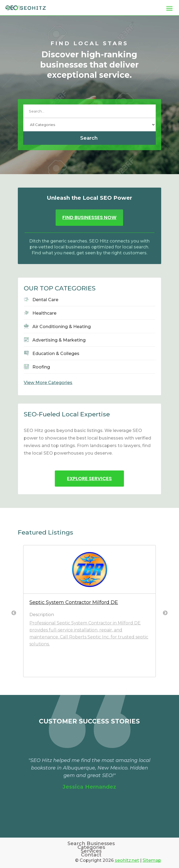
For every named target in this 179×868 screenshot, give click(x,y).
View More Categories (48, 383)
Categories (91, 847)
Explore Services (89, 478)
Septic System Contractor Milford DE (74, 602)
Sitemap (152, 860)
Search (89, 138)
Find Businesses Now (89, 217)
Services (91, 851)
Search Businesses (91, 844)
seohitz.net (127, 860)
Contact (91, 855)
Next (165, 613)
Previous (14, 613)
